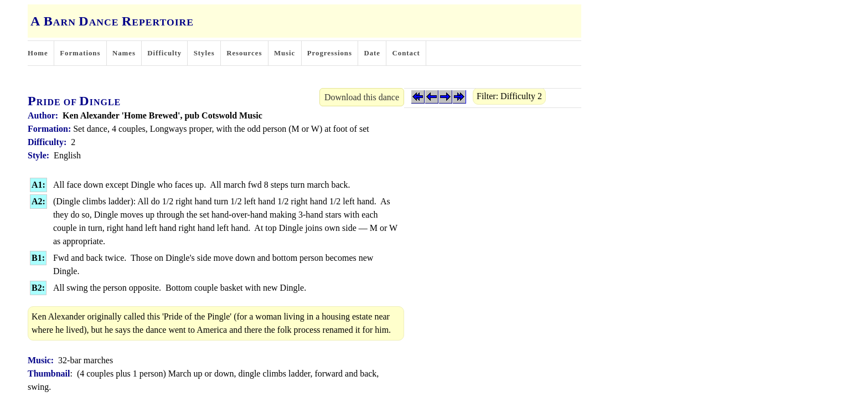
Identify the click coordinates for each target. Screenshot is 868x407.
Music (285, 53)
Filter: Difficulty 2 (509, 96)
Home (38, 53)
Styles (204, 53)
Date (372, 53)
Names (124, 53)
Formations (80, 53)
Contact (406, 53)
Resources (244, 53)
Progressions (330, 53)
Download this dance (362, 97)
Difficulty (164, 53)
